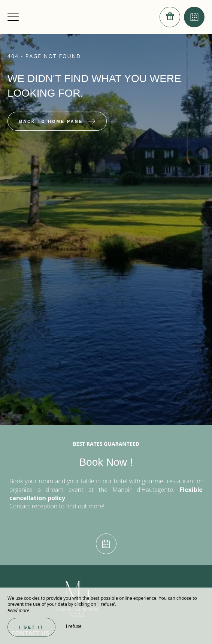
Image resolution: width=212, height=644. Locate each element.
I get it (31, 627)
